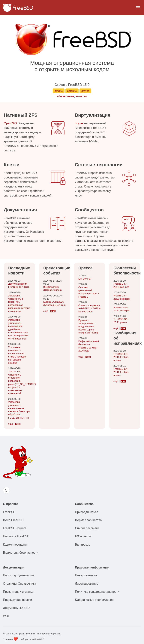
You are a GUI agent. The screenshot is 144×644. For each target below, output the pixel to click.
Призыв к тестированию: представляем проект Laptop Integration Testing (88, 327)
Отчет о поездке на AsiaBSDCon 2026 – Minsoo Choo (89, 308)
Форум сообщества (88, 520)
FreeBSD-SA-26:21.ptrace (121, 321)
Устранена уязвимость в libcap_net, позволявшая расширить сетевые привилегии (19, 303)
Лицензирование (87, 584)
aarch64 (72, 91)
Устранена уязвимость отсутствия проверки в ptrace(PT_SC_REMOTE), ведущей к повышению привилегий (22, 382)
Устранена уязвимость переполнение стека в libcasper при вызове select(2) (17, 355)
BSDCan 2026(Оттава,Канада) (52, 289)
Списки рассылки (87, 528)
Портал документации (18, 575)
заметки (81, 96)
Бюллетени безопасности (21, 553)
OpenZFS (10, 123)
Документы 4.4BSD (16, 608)
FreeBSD (9, 512)
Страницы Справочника (20, 584)
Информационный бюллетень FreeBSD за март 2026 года (89, 346)
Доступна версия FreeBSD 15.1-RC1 (19, 285)
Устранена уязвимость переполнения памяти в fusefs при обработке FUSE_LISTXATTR (19, 410)
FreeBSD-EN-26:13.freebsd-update (121, 357)
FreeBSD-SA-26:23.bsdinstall (122, 297)
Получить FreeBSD (16, 536)
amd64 (59, 91)
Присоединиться (87, 512)
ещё (11, 424)
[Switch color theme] (6, 490)
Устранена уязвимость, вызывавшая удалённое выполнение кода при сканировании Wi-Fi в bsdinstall (18, 329)
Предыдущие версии (18, 600)
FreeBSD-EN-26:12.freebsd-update (121, 372)
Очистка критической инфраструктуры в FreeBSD (89, 292)
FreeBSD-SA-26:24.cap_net (121, 285)
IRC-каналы (83, 536)
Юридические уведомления (94, 600)
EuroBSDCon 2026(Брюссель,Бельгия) (54, 303)
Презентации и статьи (18, 592)
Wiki (6, 616)
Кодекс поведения (16, 545)
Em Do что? (85, 279)
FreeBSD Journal (15, 528)
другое (85, 91)
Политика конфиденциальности (97, 592)
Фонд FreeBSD (13, 520)
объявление (66, 96)
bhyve (79, 123)
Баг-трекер (83, 545)
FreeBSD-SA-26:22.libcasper (122, 309)
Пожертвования (86, 575)
